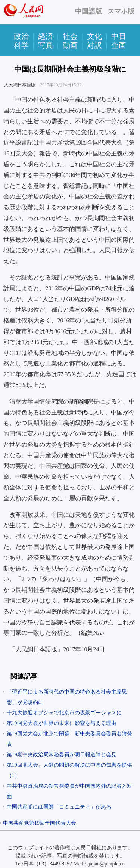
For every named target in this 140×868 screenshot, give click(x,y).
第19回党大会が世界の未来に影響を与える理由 (62, 723)
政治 (21, 36)
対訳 (94, 45)
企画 (119, 45)
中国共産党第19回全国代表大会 (40, 823)
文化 (94, 36)
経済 (46, 36)
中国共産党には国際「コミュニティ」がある (59, 807)
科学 (21, 45)
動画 (70, 45)
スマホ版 (121, 11)
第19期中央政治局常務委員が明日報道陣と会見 (62, 755)
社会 (70, 36)
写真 (46, 45)
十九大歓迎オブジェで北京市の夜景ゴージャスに (64, 713)
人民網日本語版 (20, 85)
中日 (119, 36)
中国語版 (88, 11)
